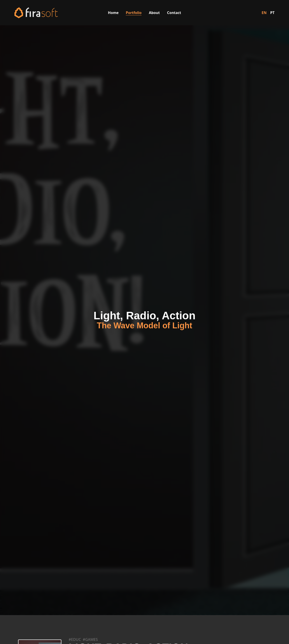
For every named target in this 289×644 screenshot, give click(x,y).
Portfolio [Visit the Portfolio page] (134, 13)
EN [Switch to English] (264, 13)
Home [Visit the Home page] (113, 13)
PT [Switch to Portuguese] (272, 13)
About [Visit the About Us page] (154, 13)
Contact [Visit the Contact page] (174, 13)
